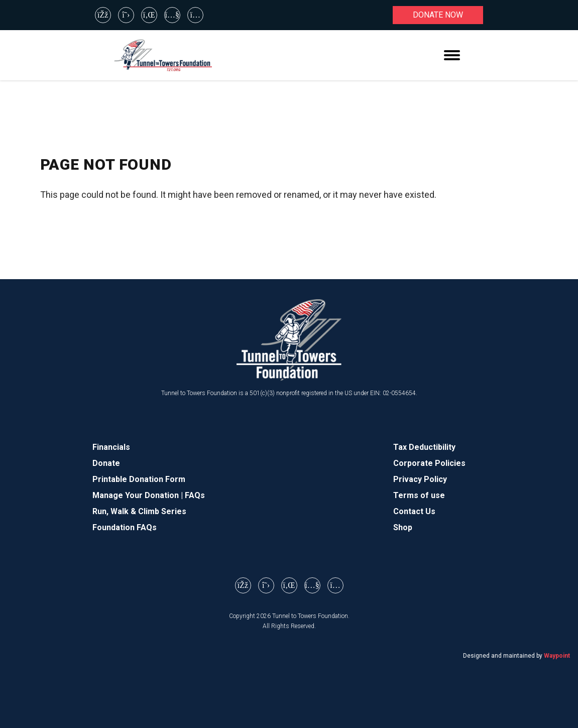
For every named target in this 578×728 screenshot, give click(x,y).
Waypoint (557, 656)
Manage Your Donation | (139, 495)
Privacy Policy (420, 479)
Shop (403, 527)
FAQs (195, 495)
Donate (106, 463)
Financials (111, 447)
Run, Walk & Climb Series (139, 511)
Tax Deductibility (424, 447)
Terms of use (419, 495)
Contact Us (414, 511)
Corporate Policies (429, 463)
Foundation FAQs (125, 527)
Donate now (438, 15)
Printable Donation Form (139, 479)
